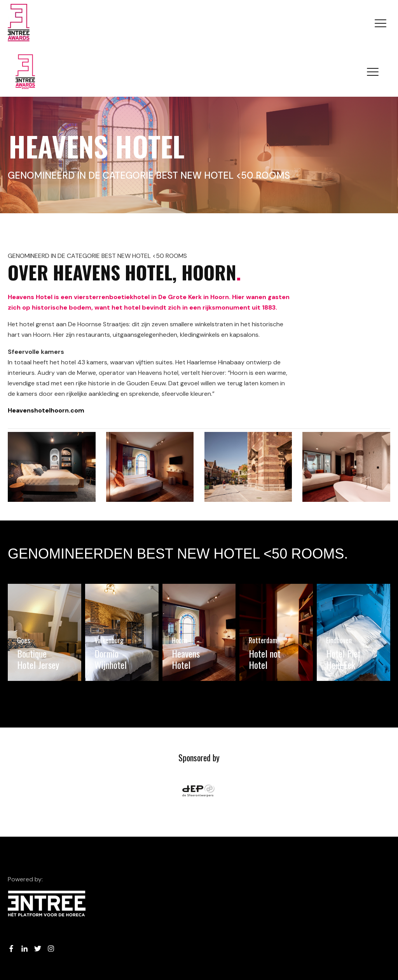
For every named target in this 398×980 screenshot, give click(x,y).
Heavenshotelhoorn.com (46, 410)
